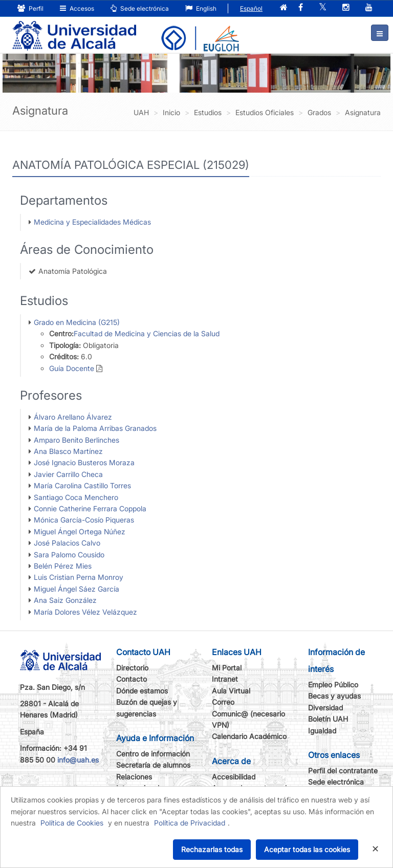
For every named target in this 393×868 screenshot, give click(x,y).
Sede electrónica (140, 8)
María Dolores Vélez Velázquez (85, 612)
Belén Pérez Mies (63, 566)
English (201, 8)
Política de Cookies (72, 823)
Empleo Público (333, 685)
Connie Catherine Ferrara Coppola (90, 508)
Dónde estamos (142, 691)
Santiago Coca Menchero (76, 497)
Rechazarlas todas (212, 849)
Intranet (225, 679)
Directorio (132, 668)
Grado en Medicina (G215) (77, 322)
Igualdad (322, 731)
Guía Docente (72, 368)
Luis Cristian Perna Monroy (79, 577)
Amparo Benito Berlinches (77, 440)
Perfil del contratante (343, 771)
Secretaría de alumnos (153, 765)
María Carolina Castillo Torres (82, 485)
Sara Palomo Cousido (69, 555)
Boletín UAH (328, 719)
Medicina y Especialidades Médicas (92, 222)
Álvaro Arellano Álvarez (73, 417)
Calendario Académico (249, 736)
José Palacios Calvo (67, 543)
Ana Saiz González (65, 600)
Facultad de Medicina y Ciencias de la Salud (147, 333)
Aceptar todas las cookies (307, 849)
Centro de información (153, 754)
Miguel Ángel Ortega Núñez (80, 531)
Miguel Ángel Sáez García (77, 589)
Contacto (132, 679)
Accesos (77, 8)
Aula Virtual (231, 691)
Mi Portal (227, 668)
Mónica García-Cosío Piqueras (84, 520)
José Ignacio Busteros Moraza (84, 462)
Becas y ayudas (334, 696)
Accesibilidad (234, 777)
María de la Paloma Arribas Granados (95, 428)
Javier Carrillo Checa (68, 474)
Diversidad (325, 708)
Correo (223, 702)
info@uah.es (78, 760)
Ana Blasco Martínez (68, 451)
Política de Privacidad (190, 823)
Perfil (30, 8)
